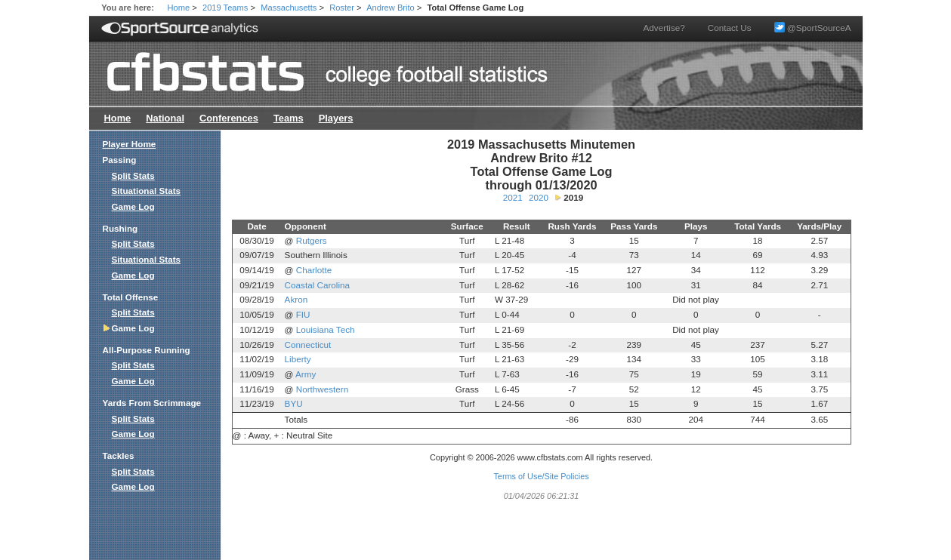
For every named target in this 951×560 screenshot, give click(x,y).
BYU (294, 403)
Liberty (298, 359)
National (165, 118)
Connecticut (308, 345)
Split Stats (133, 175)
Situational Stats (147, 191)
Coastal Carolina (317, 285)
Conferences (229, 118)
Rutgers (312, 240)
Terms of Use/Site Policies (541, 476)
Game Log (133, 206)
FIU (303, 314)
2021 (513, 197)
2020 (539, 197)
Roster (342, 8)
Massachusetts (289, 8)
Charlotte (314, 270)
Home (179, 8)
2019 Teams (225, 8)
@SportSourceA (813, 28)
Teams (289, 118)
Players (336, 118)
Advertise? (664, 28)
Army (306, 374)
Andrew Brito (391, 8)
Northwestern (323, 389)
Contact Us (730, 28)
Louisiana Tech (326, 329)
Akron (296, 299)
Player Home (130, 144)
